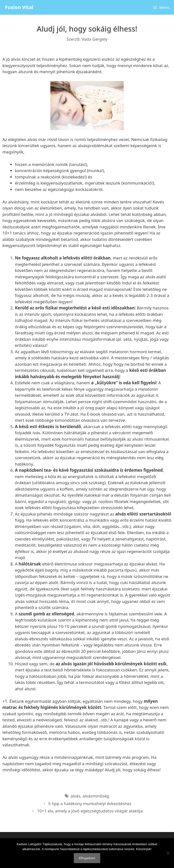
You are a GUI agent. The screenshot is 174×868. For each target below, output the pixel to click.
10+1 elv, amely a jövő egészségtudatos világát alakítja (90, 811)
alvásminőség (96, 796)
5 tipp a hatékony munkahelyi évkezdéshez (90, 803)
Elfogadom (87, 858)
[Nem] (168, 853)
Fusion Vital (19, 7)
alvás (75, 796)
